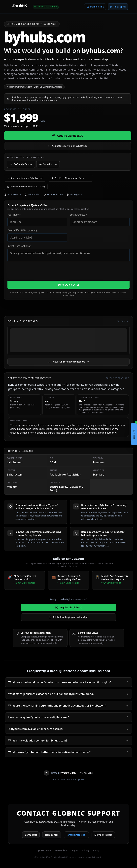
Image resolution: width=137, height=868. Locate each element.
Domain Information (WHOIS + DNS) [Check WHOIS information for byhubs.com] (26, 187)
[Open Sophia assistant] (118, 7)
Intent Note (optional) (19, 246)
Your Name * (15, 215)
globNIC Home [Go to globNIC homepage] (44, 851)
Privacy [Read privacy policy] (96, 851)
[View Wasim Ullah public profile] (68, 773)
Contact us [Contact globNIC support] (31, 835)
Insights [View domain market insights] (75, 851)
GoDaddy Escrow (21, 164)
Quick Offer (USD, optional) (22, 230)
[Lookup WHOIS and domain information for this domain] (95, 7)
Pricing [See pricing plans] (86, 851)
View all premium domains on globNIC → (68, 780)
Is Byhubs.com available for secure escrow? (68, 729)
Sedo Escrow (48, 164)
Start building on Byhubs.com (25, 178)
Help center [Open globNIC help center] (52, 835)
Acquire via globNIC (68, 136)
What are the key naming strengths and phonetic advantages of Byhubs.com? (68, 706)
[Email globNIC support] (76, 835)
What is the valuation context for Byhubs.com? (68, 741)
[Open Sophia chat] (134, 434)
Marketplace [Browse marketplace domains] (61, 851)
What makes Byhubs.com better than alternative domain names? (68, 752)
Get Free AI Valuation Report (70, 178)
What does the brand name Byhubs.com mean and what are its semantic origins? (68, 682)
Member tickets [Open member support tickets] (103, 835)
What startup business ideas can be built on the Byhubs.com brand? (68, 694)
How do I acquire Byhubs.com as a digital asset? (68, 717)
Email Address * (78, 215)
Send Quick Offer (68, 285)
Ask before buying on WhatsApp (68, 146)
